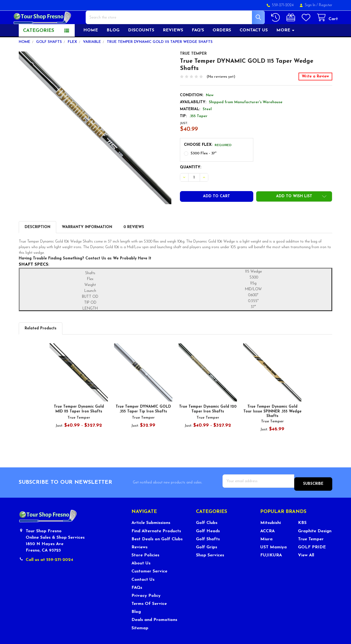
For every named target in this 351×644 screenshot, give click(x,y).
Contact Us (143, 594)
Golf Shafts (208, 553)
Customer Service (149, 586)
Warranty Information (87, 244)
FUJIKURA (271, 569)
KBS (302, 537)
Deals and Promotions (154, 634)
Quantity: (190, 185)
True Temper (311, 553)
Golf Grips (207, 561)
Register (326, 5)
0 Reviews (134, 244)
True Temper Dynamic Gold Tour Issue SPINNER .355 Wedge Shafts (272, 429)
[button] (294, 214)
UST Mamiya (273, 561)
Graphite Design (315, 545)
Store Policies (145, 569)
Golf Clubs (207, 537)
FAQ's (198, 47)
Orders (222, 47)
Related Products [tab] (41, 346)
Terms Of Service (149, 618)
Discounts (141, 47)
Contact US (254, 47)
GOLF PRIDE (312, 561)
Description (37, 244)
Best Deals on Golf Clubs (157, 553)
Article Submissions (151, 537)
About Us (141, 578)
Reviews (173, 47)
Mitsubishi (271, 537)
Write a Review (315, 94)
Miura (266, 553)
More (286, 47)
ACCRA (267, 545)
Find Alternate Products (156, 545)
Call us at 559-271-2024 (49, 574)
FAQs (137, 602)
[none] (95, 145)
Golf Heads (208, 545)
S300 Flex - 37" (203, 171)
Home (91, 47)
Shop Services (210, 569)
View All (306, 569)
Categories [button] (39, 48)
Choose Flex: (208, 162)
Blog (113, 47)
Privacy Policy (146, 610)
